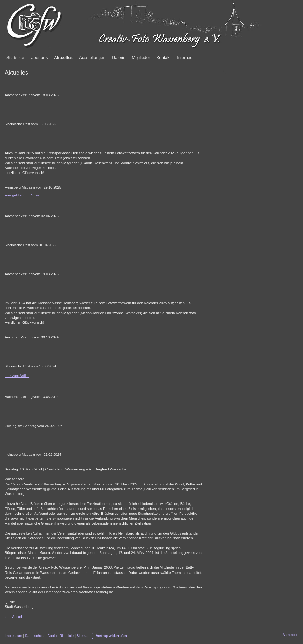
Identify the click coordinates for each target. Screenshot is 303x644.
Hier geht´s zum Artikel (22, 195)
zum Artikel (13, 617)
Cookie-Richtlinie (61, 636)
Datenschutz (35, 636)
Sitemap (83, 636)
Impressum (13, 636)
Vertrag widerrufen (111, 636)
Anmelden (290, 635)
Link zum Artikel (17, 376)
